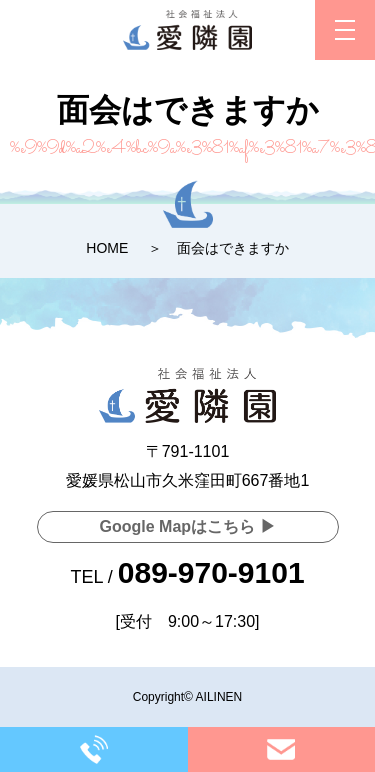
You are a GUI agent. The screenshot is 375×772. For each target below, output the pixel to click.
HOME (107, 248)
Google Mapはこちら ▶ (188, 526)
